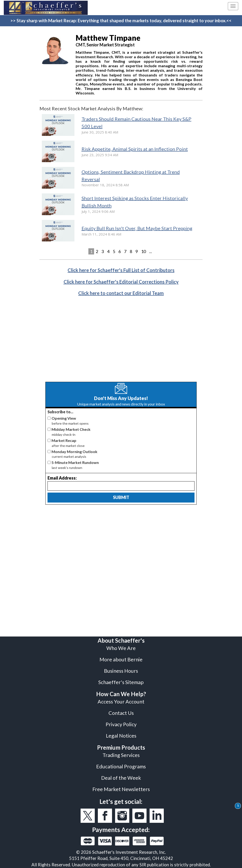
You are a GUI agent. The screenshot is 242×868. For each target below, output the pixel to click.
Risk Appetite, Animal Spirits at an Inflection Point (135, 149)
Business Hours (121, 671)
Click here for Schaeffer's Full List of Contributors (121, 270)
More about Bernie (121, 659)
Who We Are (121, 648)
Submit (121, 497)
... (151, 251)
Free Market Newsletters (121, 789)
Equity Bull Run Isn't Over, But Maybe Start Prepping (137, 228)
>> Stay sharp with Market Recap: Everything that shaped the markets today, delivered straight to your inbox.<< (121, 21)
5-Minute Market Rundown (75, 462)
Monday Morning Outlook (74, 452)
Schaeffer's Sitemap (121, 682)
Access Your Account (121, 702)
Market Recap (64, 440)
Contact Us (121, 713)
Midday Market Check (71, 429)
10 (143, 251)
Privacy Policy (121, 724)
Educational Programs (121, 766)
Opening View (64, 418)
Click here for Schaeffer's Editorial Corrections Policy (121, 282)
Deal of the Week (121, 778)
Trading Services (121, 755)
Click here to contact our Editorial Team (121, 293)
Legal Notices (121, 736)
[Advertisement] (121, 343)
